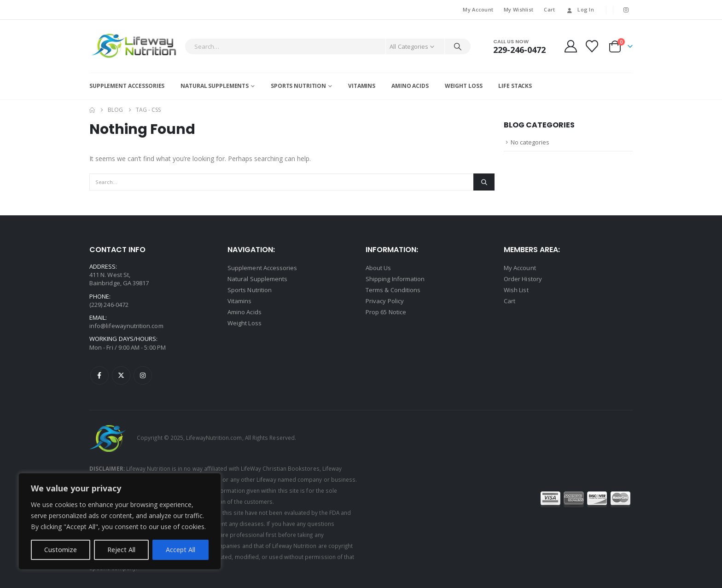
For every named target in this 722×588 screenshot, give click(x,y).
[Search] (458, 46)
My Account (478, 9)
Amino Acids (410, 86)
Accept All (180, 550)
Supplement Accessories (127, 86)
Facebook (99, 375)
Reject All (121, 550)
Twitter (121, 375)
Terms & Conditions (393, 290)
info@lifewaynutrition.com (126, 326)
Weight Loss (464, 86)
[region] (120, 521)
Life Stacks (515, 86)
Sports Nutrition (298, 86)
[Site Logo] (135, 46)
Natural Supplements (215, 86)
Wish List (516, 290)
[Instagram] (626, 10)
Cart (549, 9)
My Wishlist (518, 9)
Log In (580, 9)
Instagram (143, 375)
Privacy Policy (385, 301)
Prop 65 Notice (386, 312)
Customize (61, 550)
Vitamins (362, 86)
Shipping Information (395, 279)
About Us (378, 268)
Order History (523, 279)
